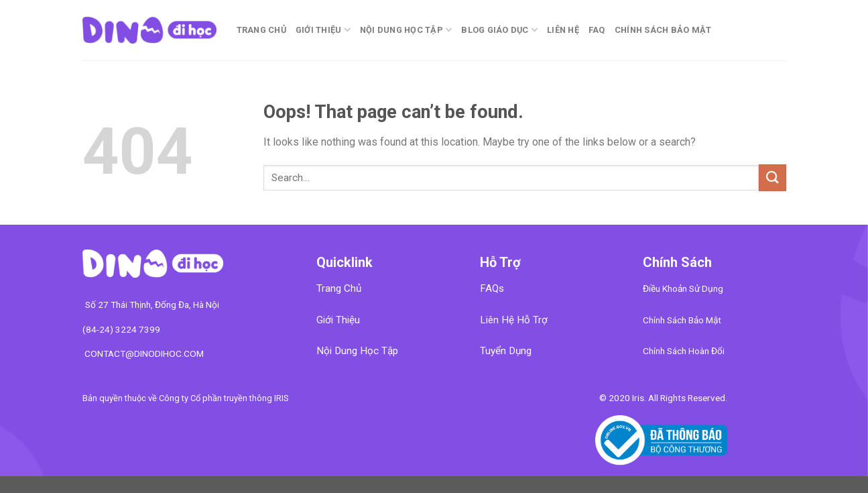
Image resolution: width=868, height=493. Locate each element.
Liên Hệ (563, 30)
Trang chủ (261, 30)
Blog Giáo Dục (499, 30)
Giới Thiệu (323, 30)
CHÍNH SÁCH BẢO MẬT (663, 30)
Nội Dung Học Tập (406, 30)
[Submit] (772, 177)
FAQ (597, 30)
